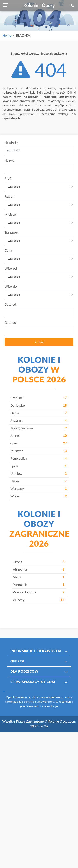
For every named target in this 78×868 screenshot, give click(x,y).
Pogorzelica (38, 459)
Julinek (38, 436)
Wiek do (11, 287)
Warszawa (38, 489)
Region (9, 197)
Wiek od (11, 269)
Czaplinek (38, 398)
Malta (38, 577)
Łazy (38, 443)
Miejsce (10, 215)
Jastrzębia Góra (38, 428)
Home (7, 36)
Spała (38, 466)
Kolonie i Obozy (39, 6)
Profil (8, 179)
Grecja (38, 562)
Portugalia (38, 585)
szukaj (39, 342)
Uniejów (38, 474)
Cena (8, 251)
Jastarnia (38, 421)
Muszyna (38, 451)
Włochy (38, 600)
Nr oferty (11, 143)
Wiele (38, 496)
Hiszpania (38, 570)
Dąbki (38, 413)
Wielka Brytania (38, 592)
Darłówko (38, 406)
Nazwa (9, 161)
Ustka (38, 481)
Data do (10, 323)
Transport (11, 233)
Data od (10, 305)
